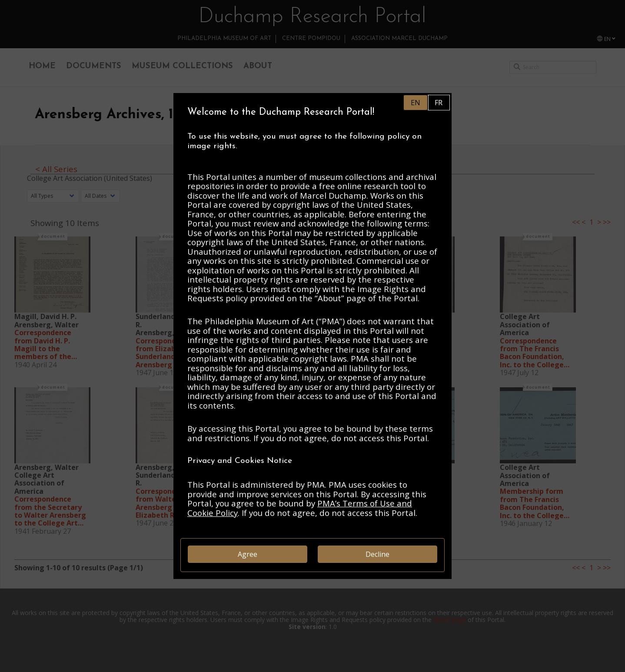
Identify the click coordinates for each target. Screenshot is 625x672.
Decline (377, 554)
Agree (248, 554)
